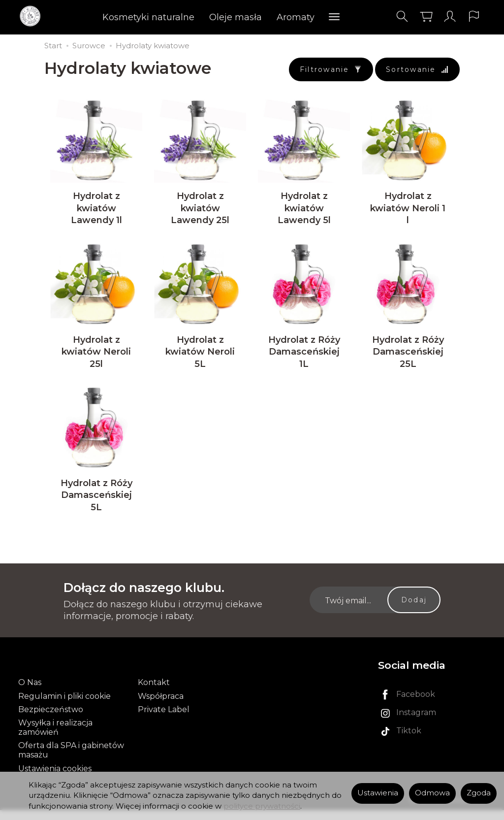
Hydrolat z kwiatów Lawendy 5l (304, 212)
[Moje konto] (449, 16)
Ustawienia (378, 793)
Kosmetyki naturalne (149, 17)
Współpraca (161, 706)
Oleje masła (236, 17)
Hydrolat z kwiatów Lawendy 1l (96, 212)
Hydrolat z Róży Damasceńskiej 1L (304, 359)
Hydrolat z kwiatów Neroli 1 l (408, 212)
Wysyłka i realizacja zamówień (55, 738)
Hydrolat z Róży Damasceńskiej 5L (96, 506)
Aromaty (296, 17)
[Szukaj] (401, 16)
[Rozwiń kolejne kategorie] (335, 17)
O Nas (30, 693)
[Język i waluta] (473, 16)
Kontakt (154, 693)
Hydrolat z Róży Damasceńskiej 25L (408, 359)
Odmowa (432, 793)
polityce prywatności (262, 806)
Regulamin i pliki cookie (64, 706)
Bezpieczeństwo (51, 719)
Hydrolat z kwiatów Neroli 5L (200, 359)
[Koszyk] (425, 16)
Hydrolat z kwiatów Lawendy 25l (200, 212)
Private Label (164, 719)
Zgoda (479, 793)
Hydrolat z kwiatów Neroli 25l (96, 359)
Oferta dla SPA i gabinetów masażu (71, 760)
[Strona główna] (33, 16)
